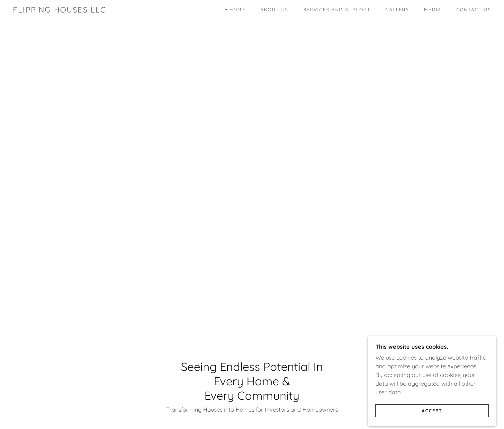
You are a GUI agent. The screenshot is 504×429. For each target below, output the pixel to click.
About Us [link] (274, 10)
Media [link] (433, 10)
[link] (60, 10)
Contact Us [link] (474, 10)
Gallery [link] (397, 10)
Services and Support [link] (337, 10)
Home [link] (238, 10)
